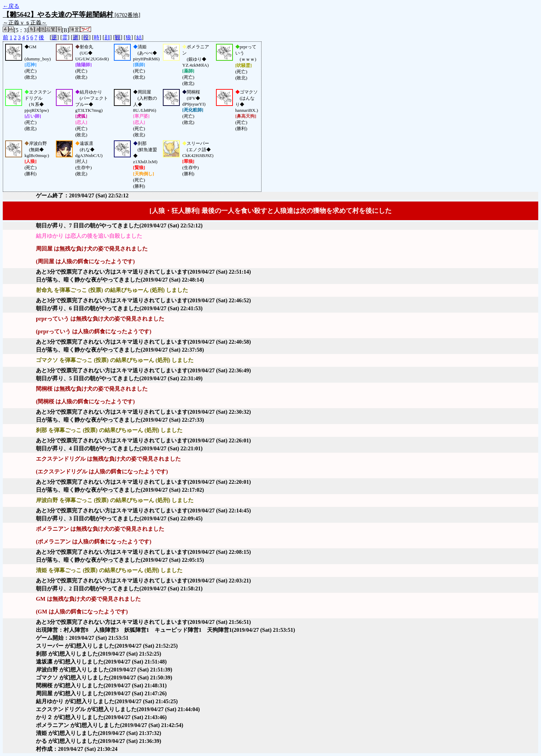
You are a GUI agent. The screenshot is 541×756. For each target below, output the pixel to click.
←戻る (11, 6)
